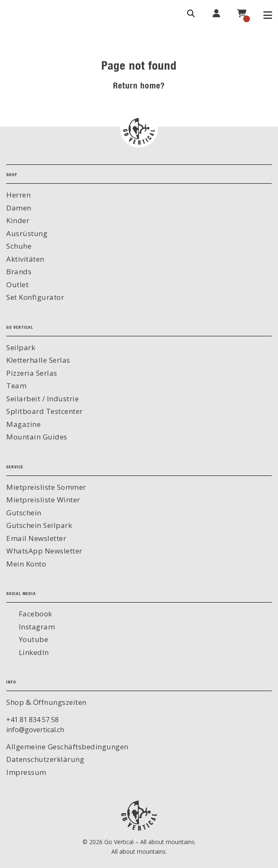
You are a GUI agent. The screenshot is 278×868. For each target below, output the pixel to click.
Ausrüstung (27, 233)
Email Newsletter (36, 538)
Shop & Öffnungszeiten (46, 702)
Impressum (26, 772)
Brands (19, 272)
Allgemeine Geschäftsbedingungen (67, 747)
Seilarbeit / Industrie (42, 399)
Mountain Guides (37, 437)
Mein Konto (26, 564)
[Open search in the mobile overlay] (191, 13)
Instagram (36, 627)
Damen (19, 208)
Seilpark (21, 347)
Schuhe (19, 246)
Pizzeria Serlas (32, 373)
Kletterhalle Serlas (38, 360)
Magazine (23, 424)
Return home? (139, 85)
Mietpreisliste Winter (43, 500)
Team (16, 386)
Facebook (35, 614)
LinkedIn (33, 652)
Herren (18, 195)
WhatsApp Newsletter (44, 551)
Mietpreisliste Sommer (46, 487)
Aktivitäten (25, 259)
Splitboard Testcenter (45, 411)
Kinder (18, 220)
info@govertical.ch (35, 730)
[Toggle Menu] (268, 16)
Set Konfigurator (35, 297)
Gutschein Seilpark (39, 525)
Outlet (17, 285)
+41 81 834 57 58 (32, 720)
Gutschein (24, 513)
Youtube (32, 639)
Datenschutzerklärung (45, 759)
